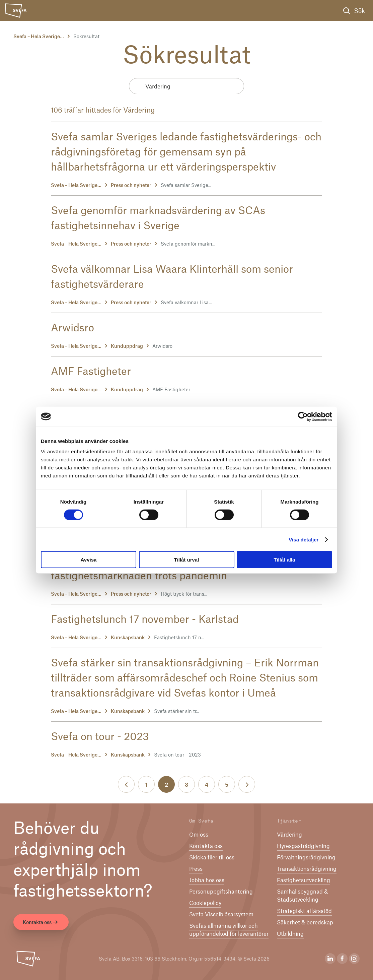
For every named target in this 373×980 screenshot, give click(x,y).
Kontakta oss (41, 923)
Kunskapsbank (128, 637)
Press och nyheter (131, 185)
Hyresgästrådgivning (303, 846)
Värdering (289, 834)
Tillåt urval (187, 560)
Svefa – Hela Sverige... (39, 36)
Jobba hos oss (207, 880)
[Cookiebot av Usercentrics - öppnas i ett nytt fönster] (303, 416)
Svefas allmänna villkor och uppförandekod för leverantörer (229, 929)
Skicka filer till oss (212, 857)
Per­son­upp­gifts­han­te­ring (221, 891)
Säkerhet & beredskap (305, 922)
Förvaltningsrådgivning (306, 857)
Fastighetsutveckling (304, 880)
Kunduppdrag (127, 346)
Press (196, 868)
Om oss (199, 834)
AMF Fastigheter (91, 371)
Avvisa (89, 560)
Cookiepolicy (205, 903)
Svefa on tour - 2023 (100, 736)
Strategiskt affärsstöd (304, 911)
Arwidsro (72, 327)
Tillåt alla (285, 560)
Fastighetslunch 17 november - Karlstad (145, 618)
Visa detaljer (304, 539)
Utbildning (290, 933)
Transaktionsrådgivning (307, 868)
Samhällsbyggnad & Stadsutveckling (302, 895)
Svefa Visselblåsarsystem (221, 914)
